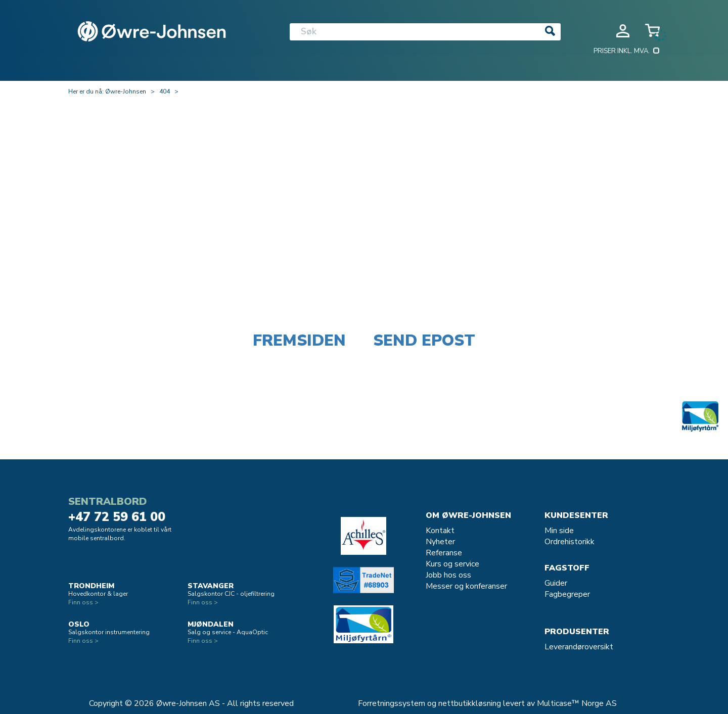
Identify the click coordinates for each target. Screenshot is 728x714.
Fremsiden (299, 341)
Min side (559, 531)
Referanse (444, 553)
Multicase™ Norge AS (577, 703)
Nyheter (440, 542)
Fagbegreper (567, 594)
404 (165, 91)
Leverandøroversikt (579, 647)
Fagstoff (567, 568)
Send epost (424, 341)
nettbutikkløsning (470, 703)
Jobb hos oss (448, 575)
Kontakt (440, 531)
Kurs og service (452, 564)
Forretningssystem (392, 703)
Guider (556, 583)
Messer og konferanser (466, 586)
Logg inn (623, 31)
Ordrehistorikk (570, 542)
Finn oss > (83, 602)
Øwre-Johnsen (126, 91)
